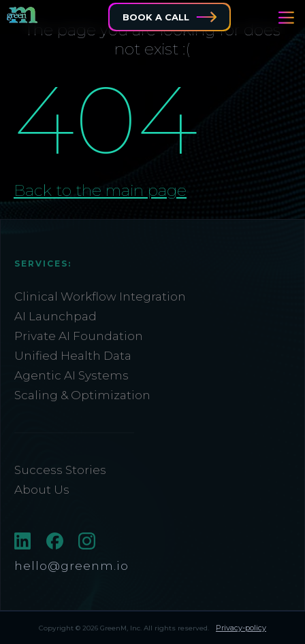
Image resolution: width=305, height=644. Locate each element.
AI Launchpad (55, 316)
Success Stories (60, 470)
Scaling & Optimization (82, 395)
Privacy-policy (241, 628)
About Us (42, 490)
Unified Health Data (73, 356)
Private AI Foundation (79, 336)
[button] (287, 17)
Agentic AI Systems (71, 375)
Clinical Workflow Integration (100, 296)
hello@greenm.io (71, 566)
